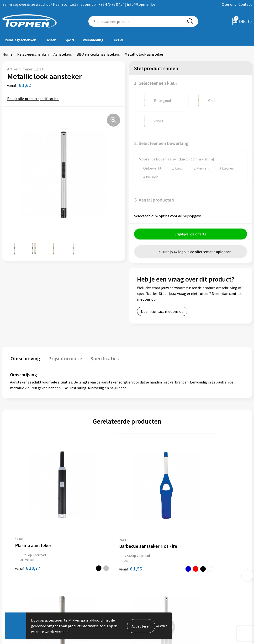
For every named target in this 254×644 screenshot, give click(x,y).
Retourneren (143, 567)
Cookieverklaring (209, 567)
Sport (70, 40)
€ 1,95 (143, 501)
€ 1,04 (202, 501)
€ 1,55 (80, 505)
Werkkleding (93, 40)
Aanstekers (63, 54)
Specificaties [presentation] (102, 338)
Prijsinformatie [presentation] (64, 338)
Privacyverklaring (209, 574)
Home (7, 54)
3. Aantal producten (154, 179)
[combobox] (136, 21)
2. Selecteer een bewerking (161, 123)
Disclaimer (203, 581)
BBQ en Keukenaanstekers (98, 54)
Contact (245, 4)
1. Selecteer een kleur (156, 83)
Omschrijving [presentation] (25, 338)
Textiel (117, 40)
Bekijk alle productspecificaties (34, 99)
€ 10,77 (28, 501)
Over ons (229, 4)
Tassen (50, 40)
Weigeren (161, 626)
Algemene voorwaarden (214, 559)
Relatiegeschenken (21, 40)
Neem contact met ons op (162, 291)
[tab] (25, 339)
